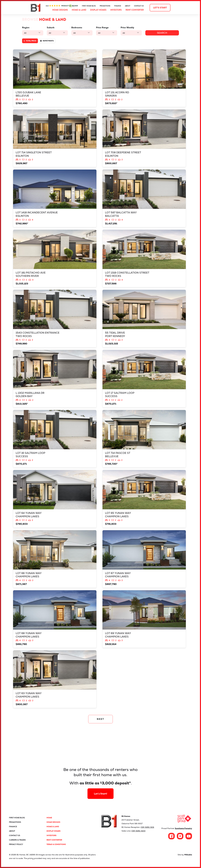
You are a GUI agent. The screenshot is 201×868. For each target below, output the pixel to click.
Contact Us (139, 6)
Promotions (105, 6)
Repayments (47, 41)
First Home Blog (89, 6)
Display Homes (98, 10)
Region (26, 28)
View (55, 78)
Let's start (160, 8)
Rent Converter (135, 10)
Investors (116, 10)
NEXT (101, 719)
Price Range (103, 28)
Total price (30, 41)
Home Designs (60, 10)
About (128, 6)
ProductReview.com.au (62, 6)
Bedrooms (77, 28)
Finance (118, 6)
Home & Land (79, 10)
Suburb (51, 28)
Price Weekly (128, 28)
